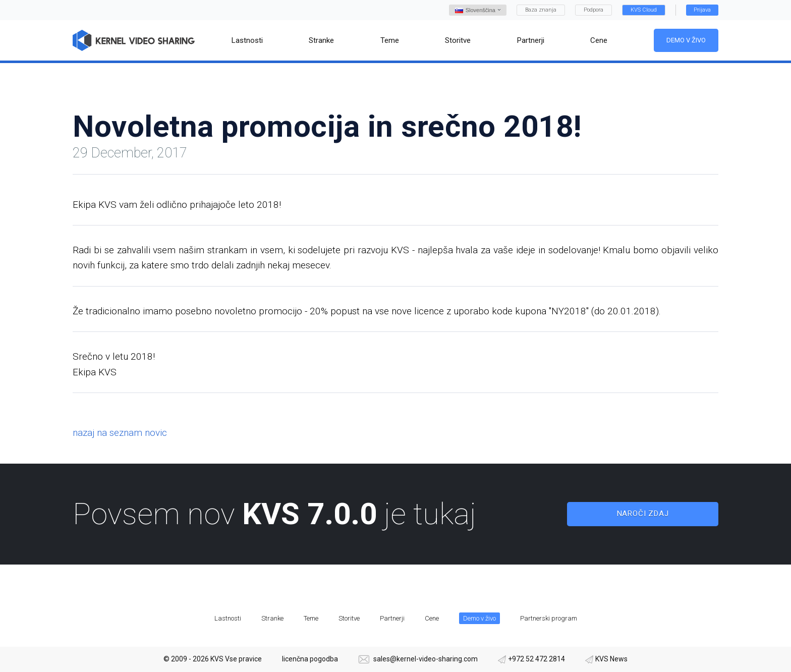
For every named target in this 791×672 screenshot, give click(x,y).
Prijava (702, 10)
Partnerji (392, 618)
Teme (311, 618)
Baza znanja (541, 10)
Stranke (272, 618)
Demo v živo (686, 40)
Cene (432, 618)
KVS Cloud (644, 10)
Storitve (349, 618)
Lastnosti (228, 618)
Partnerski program (549, 618)
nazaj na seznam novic (120, 433)
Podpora (594, 10)
